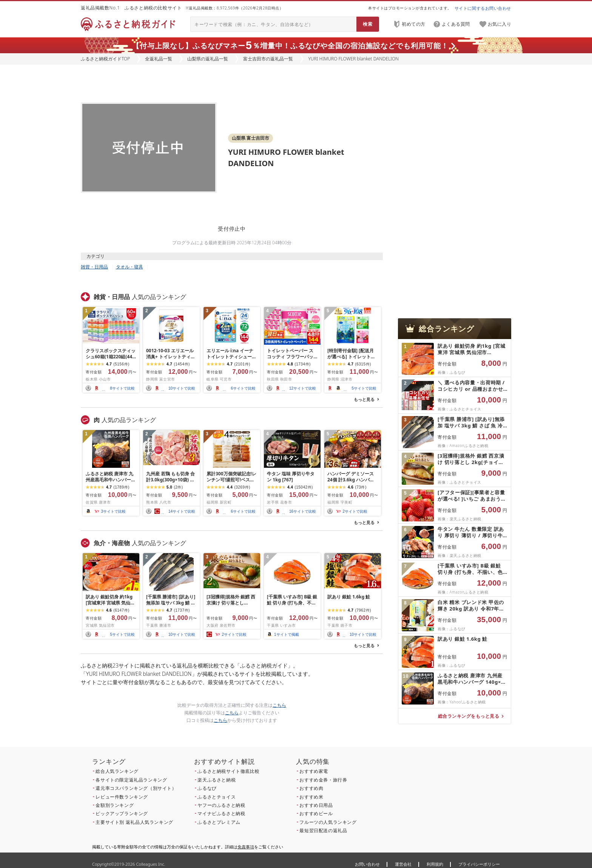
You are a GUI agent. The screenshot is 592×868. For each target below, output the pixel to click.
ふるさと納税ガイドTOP (105, 59)
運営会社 (403, 864)
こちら (279, 705)
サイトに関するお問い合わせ (483, 8)
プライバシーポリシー (479, 864)
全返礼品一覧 (159, 59)
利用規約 (435, 864)
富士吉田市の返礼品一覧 (268, 59)
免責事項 (246, 847)
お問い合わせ (367, 864)
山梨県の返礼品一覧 (208, 59)
